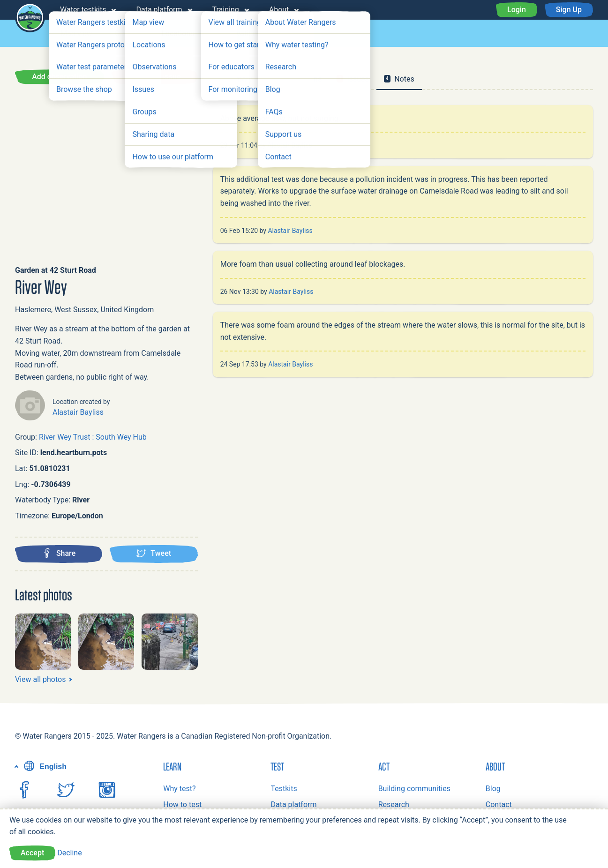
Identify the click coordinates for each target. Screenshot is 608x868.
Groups (127, 34)
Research (394, 804)
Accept (32, 853)
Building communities (414, 789)
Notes (399, 79)
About (279, 10)
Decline (69, 853)
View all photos (40, 679)
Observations (239, 34)
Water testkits (83, 10)
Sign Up (569, 10)
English (44, 767)
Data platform (159, 10)
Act (384, 766)
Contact (499, 804)
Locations (178, 34)
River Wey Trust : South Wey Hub (93, 437)
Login (517, 10)
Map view (76, 34)
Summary (236, 79)
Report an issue (155, 77)
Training (226, 10)
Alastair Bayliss (78, 412)
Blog (493, 789)
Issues (294, 34)
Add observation (59, 77)
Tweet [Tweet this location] (154, 553)
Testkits (284, 789)
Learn (172, 766)
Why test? (179, 789)
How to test (182, 804)
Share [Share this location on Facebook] (59, 553)
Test (277, 766)
